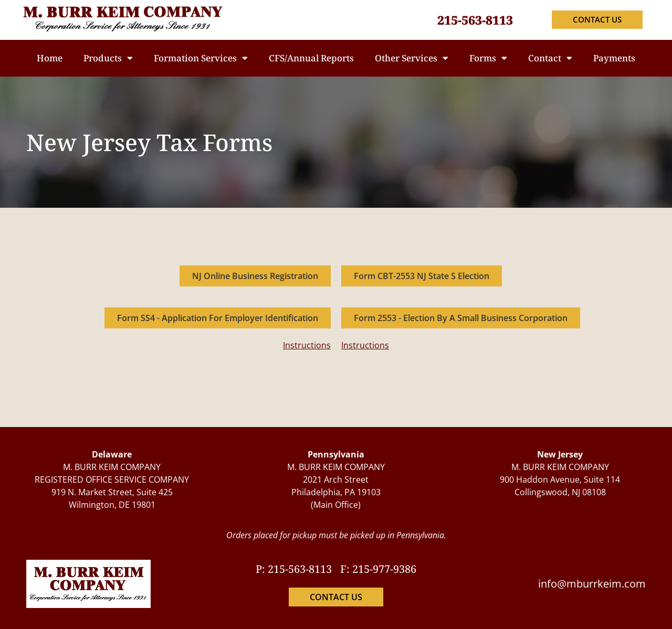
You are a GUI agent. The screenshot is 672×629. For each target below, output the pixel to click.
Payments (614, 58)
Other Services (412, 58)
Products (108, 58)
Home (50, 58)
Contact (550, 58)
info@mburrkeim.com (592, 584)
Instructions (307, 345)
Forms (488, 58)
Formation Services (201, 58)
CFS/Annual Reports (311, 58)
